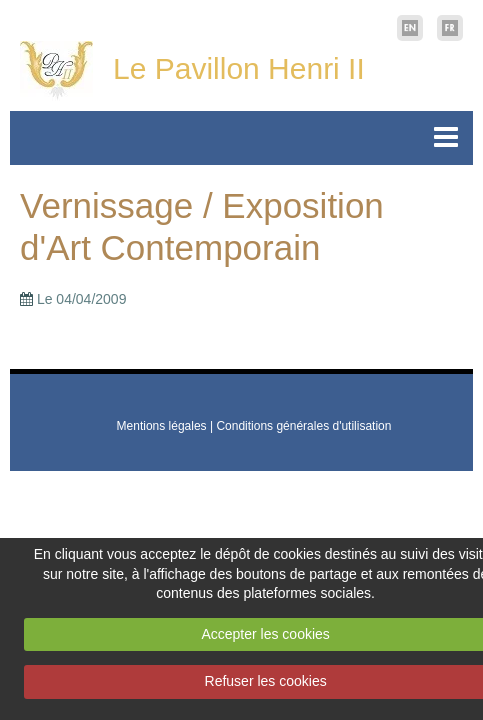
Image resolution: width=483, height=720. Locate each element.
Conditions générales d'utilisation (303, 426)
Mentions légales (162, 426)
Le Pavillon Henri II (239, 68)
